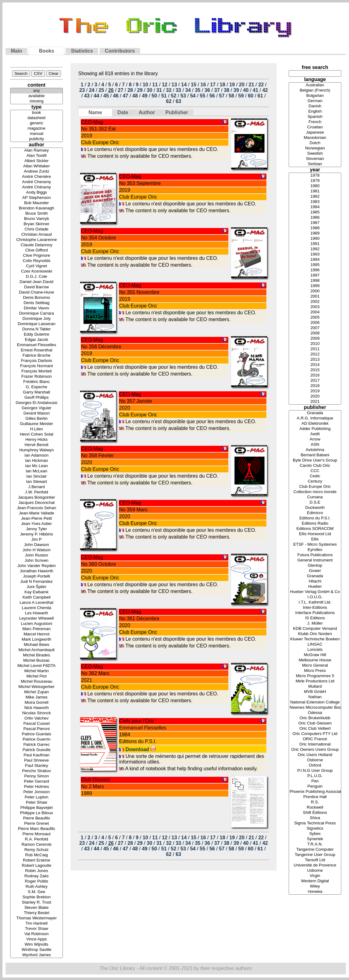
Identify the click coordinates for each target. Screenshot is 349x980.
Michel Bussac (37, 661)
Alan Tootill (37, 156)
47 (125, 96)
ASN (315, 445)
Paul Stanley (37, 766)
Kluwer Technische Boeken (315, 639)
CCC (315, 471)
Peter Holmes (37, 787)
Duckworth (315, 508)
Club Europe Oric (315, 487)
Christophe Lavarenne (37, 240)
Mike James (37, 697)
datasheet (37, 118)
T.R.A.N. (315, 844)
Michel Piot (37, 676)
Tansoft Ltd (315, 860)
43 (87, 96)
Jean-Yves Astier (37, 524)
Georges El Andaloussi (37, 403)
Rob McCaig (37, 855)
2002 (315, 302)
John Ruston (37, 555)
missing (37, 101)
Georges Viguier (37, 408)
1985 (315, 212)
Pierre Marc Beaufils (37, 829)
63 (179, 101)
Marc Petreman (37, 629)
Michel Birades (37, 655)
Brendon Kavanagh (37, 208)
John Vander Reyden (37, 566)
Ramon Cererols (37, 845)
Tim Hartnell (37, 924)
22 (261, 85)
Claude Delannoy (37, 245)
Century (315, 481)
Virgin (315, 876)
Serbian (315, 164)
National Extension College (315, 702)
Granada (315, 413)
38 (226, 90)
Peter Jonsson (37, 792)
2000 (315, 291)
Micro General (315, 666)
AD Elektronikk (315, 424)
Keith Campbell (37, 597)
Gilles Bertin (37, 419)
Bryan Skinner (37, 224)
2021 (315, 402)
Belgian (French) (315, 90)
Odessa (315, 713)
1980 (315, 186)
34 (188, 90)
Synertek (315, 839)
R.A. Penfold (37, 839)
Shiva (315, 818)
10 (145, 85)
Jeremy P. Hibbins (37, 534)
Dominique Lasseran (37, 324)
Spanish (315, 117)
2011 (315, 349)
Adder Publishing (315, 429)
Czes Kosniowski (37, 271)
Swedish (315, 154)
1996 (315, 270)
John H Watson (37, 550)
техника (315, 892)
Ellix (315, 539)
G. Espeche (37, 387)
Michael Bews (37, 645)
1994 (315, 260)
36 (207, 90)
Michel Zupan (37, 692)
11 (155, 85)
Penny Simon (37, 776)
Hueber (315, 587)
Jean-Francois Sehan (37, 508)
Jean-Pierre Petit (37, 519)
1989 (315, 233)
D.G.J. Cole (37, 277)
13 (174, 85)
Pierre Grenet (37, 824)
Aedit (315, 434)
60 (251, 96)
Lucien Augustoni (37, 624)
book (37, 113)
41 (256, 90)
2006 (315, 323)
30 (149, 90)
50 (154, 96)
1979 (315, 181)
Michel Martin (37, 671)
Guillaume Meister (37, 424)
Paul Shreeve (37, 761)
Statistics (82, 51)
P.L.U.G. (315, 776)
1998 (315, 281)
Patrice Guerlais (37, 734)
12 (165, 85)
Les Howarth (37, 613)
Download (141, 749)
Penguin (315, 787)
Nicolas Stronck (37, 713)
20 (242, 85)
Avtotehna (315, 450)
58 (231, 96)
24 (92, 90)
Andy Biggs (37, 193)
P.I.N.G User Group (315, 771)
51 (164, 96)
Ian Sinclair (37, 477)
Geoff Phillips (37, 398)
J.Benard (37, 487)
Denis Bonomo (37, 298)
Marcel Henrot (37, 634)
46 (116, 96)
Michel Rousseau (37, 682)
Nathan (315, 697)
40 (246, 90)
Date (123, 112)
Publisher (177, 112)
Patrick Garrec (37, 745)
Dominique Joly (37, 319)
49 (145, 96)
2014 (315, 365)
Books (47, 51)
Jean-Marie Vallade (37, 513)
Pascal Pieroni (37, 729)
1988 (315, 228)
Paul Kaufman (37, 755)
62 (169, 101)
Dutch (315, 143)
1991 (315, 244)
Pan (315, 781)
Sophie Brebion (37, 897)
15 (194, 85)
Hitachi (315, 581)
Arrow (315, 439)
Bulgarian (315, 96)
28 (130, 90)
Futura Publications (315, 555)
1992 (315, 249)
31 (159, 90)
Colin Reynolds (37, 261)
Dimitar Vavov (37, 308)
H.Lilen (37, 429)
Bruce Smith (37, 214)
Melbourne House (315, 660)
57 (222, 96)
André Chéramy (37, 187)
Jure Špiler (37, 587)
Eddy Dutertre (37, 335)
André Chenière (37, 177)
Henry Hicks (37, 440)
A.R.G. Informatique (315, 418)
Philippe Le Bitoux (37, 813)
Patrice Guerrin (37, 739)
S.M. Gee (37, 892)
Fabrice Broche (37, 356)
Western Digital (315, 881)
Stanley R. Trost (37, 903)
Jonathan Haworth (37, 571)
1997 (315, 275)
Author (147, 112)
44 (97, 96)
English (315, 112)
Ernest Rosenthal (37, 350)
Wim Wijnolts (37, 945)
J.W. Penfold (37, 492)
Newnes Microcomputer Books (315, 708)
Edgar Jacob (37, 340)
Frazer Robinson (37, 377)
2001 (315, 297)
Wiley (315, 886)
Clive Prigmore (37, 256)
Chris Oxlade (37, 229)
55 (203, 96)
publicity (37, 139)
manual (37, 134)
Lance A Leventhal (37, 603)
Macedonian (315, 138)
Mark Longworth (37, 640)
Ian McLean (37, 471)
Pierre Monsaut (37, 834)
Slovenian (315, 159)
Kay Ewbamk (37, 592)
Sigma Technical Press (315, 823)
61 (260, 96)
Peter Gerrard (37, 782)
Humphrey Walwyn (37, 450)
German (315, 101)
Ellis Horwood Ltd (315, 534)
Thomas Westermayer (37, 918)
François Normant (37, 366)
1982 (315, 197)
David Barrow (37, 287)
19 (232, 85)
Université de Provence (315, 865)
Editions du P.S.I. (315, 518)
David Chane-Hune (37, 292)
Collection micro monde (315, 492)
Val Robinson (37, 934)
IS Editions (315, 618)
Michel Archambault (37, 650)
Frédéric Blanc (37, 382)
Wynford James (37, 955)
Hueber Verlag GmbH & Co (315, 592)
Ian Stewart (37, 482)
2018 (315, 386)
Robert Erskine (37, 860)
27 (121, 90)
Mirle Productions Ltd (315, 681)
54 (193, 96)
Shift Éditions (315, 813)
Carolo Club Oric (315, 466)
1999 (315, 286)
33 (179, 90)
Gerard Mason (37, 413)
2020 (315, 396)
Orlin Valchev (37, 718)
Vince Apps (37, 939)
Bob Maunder (37, 203)
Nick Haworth (37, 708)
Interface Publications (315, 613)
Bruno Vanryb (37, 219)
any (37, 91)
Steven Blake (37, 908)
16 (203, 85)
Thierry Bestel (37, 913)
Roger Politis (37, 881)
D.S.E (315, 503)
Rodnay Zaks (37, 876)
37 (217, 90)
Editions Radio (315, 524)
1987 (315, 223)
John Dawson (37, 545)
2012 (315, 354)
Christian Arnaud (37, 235)
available (37, 96)
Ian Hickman (37, 461)
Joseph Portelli (37, 576)
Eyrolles (315, 550)
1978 (315, 176)
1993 (315, 254)
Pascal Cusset (37, 724)
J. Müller (315, 623)
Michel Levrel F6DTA (37, 666)
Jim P (37, 540)
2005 (315, 318)
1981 (315, 191)
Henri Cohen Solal (37, 434)
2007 (315, 328)
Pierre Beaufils (37, 818)
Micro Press (315, 671)
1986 (315, 218)
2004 (315, 312)
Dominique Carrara (37, 314)
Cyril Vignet (37, 266)
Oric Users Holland (315, 755)
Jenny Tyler (37, 529)
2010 (315, 344)
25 (101, 90)
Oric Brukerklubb (315, 718)
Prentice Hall (315, 797)
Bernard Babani (315, 455)
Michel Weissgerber (37, 687)
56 (212, 96)
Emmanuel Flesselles (37, 345)
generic (37, 123)
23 (82, 90)
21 (251, 85)
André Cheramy (37, 182)
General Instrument (315, 560)
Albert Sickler (37, 161)
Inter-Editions (315, 608)
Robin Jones (37, 871)
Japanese (315, 133)
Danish (315, 106)
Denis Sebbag (37, 303)
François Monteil (37, 371)
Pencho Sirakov (37, 771)
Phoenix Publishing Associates (315, 792)
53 (183, 96)
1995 (315, 265)
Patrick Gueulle (37, 750)
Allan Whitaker (37, 166)
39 (236, 90)
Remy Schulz (37, 850)
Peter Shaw (37, 803)
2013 (315, 360)
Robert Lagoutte (37, 866)
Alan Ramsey (37, 150)
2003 (315, 307)
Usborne (315, 871)
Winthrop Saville (37, 950)
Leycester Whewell (37, 619)
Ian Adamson (37, 456)
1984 (315, 207)
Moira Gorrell (37, 703)
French (315, 122)
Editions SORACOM (315, 529)
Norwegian (315, 148)
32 (169, 90)
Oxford (315, 765)
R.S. (315, 802)
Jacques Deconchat (37, 503)
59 (241, 96)
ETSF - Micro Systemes (315, 545)
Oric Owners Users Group (315, 750)
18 (222, 85)
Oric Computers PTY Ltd (315, 734)
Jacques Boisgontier (37, 498)
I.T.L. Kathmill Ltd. (315, 602)
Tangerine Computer (315, 850)
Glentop (315, 566)
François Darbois (37, 361)
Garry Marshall (37, 392)
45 (106, 96)
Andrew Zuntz (37, 172)
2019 (315, 391)
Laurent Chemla (37, 608)
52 (174, 96)
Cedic (315, 476)
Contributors (120, 51)
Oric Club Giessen (315, 723)
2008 (315, 333)
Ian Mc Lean (37, 466)
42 (265, 90)
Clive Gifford (37, 250)
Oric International (315, 744)
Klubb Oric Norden (315, 634)
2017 (315, 381)
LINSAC (315, 645)
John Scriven (37, 561)
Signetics (315, 829)
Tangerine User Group (315, 855)
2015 (315, 370)
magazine (37, 129)
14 (184, 85)
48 (135, 96)
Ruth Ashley (37, 887)
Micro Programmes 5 (315, 676)
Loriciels (315, 650)
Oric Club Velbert (315, 729)
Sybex (315, 834)
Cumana (315, 497)
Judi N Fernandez (37, 582)
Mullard (315, 687)
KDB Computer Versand (315, 629)
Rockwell (315, 808)
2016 (315, 375)
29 (140, 90)
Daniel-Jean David (37, 282)
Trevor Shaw (37, 929)
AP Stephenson (37, 198)
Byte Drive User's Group (315, 460)
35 (198, 90)
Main (16, 51)
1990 (315, 239)
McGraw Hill (315, 655)
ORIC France (315, 739)
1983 (315, 202)
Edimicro (315, 513)
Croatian (315, 127)
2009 (315, 339)
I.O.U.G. (315, 597)
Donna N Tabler (37, 329)
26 (111, 90)
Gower (315, 571)
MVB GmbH (315, 692)
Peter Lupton (37, 797)
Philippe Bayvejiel (37, 808)
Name (95, 112)
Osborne (315, 760)
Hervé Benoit (37, 445)
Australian (315, 85)
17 (213, 85)
